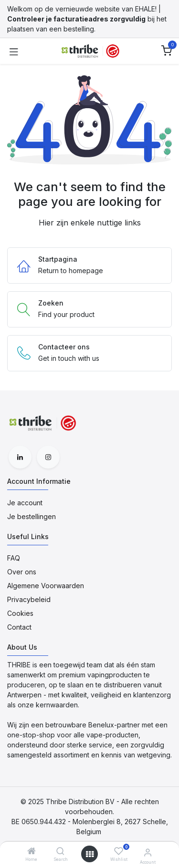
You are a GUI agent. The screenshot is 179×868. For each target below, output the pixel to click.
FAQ (14, 558)
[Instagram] (48, 457)
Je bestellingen (32, 516)
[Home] (32, 852)
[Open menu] (90, 854)
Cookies (20, 613)
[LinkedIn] (20, 457)
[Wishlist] (119, 851)
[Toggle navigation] (14, 51)
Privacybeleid (29, 599)
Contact (19, 627)
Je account (25, 503)
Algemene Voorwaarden (46, 586)
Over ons (22, 572)
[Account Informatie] (148, 852)
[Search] (60, 852)
